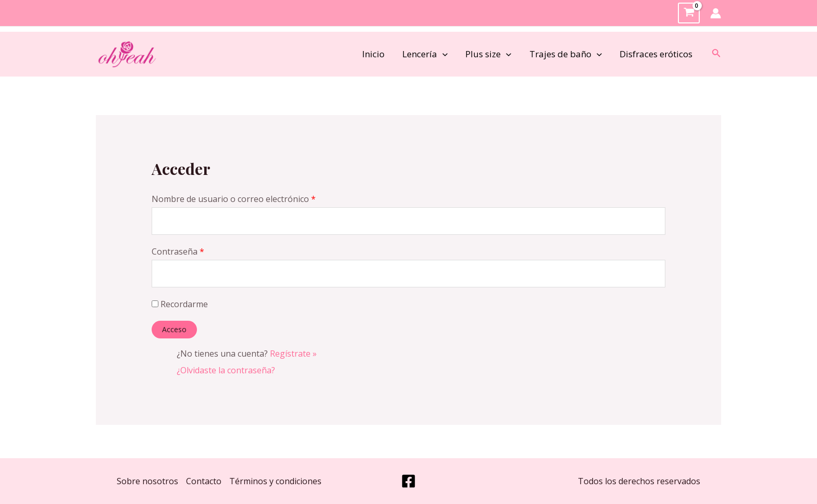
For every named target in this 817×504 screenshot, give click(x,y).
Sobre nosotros (147, 481)
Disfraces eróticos (656, 54)
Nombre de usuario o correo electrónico (234, 199)
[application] (442, 54)
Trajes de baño (566, 54)
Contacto (204, 481)
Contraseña (178, 251)
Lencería (425, 54)
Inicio (373, 54)
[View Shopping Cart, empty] (689, 13)
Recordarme (180, 304)
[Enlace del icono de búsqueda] (716, 54)
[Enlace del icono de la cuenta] (716, 13)
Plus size (488, 54)
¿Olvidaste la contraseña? (226, 370)
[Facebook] (408, 481)
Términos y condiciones (275, 481)
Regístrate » (293, 354)
